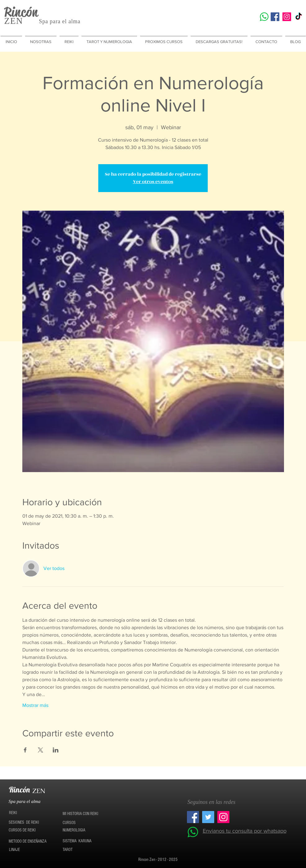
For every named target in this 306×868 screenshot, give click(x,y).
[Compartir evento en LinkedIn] (56, 750)
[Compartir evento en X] (40, 750)
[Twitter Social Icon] (208, 817)
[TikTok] (299, 17)
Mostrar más (35, 705)
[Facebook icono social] (275, 17)
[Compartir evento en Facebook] (25, 750)
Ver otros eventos (153, 182)
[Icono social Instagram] (287, 17)
